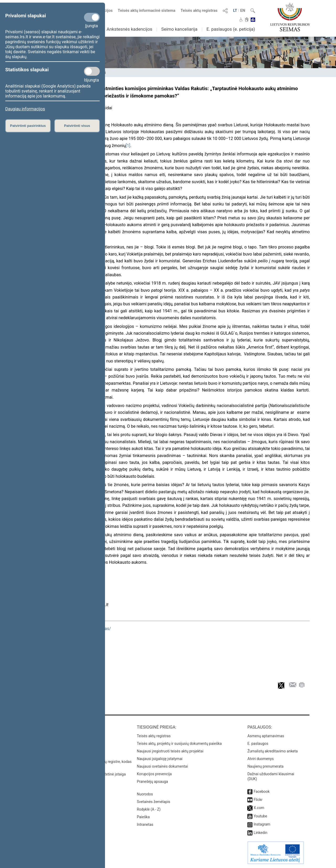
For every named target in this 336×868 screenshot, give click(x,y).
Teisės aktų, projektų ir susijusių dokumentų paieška (179, 744)
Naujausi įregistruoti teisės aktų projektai (170, 751)
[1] (128, 146)
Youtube (260, 816)
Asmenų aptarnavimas (266, 736)
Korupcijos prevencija (154, 774)
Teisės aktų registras (199, 10)
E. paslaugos (258, 744)
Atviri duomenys (260, 759)
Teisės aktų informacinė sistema (147, 10)
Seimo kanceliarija (179, 29)
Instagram (262, 824)
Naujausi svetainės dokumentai (162, 766)
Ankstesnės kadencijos (129, 29)
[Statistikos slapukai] (92, 71)
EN (243, 10)
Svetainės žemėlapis (153, 802)
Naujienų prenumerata (265, 766)
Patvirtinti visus (77, 126)
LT (235, 10)
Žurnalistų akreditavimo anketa (272, 751)
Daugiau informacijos (25, 109)
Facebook (262, 791)
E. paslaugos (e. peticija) (231, 29)
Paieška (143, 817)
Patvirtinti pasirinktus (28, 126)
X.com (259, 808)
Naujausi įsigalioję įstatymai (160, 759)
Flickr (258, 800)
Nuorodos (145, 794)
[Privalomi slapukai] (92, 17)
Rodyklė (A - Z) (149, 809)
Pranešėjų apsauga (152, 782)
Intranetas (145, 824)
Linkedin (260, 833)
